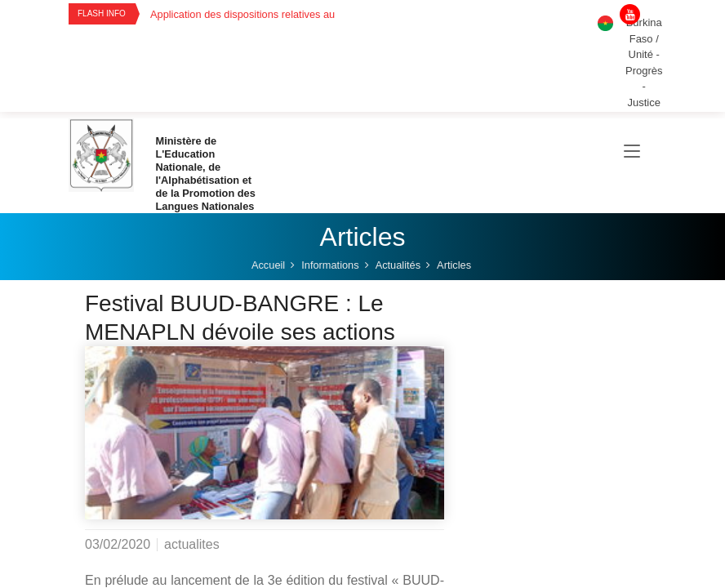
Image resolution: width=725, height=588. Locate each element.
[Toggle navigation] (632, 152)
